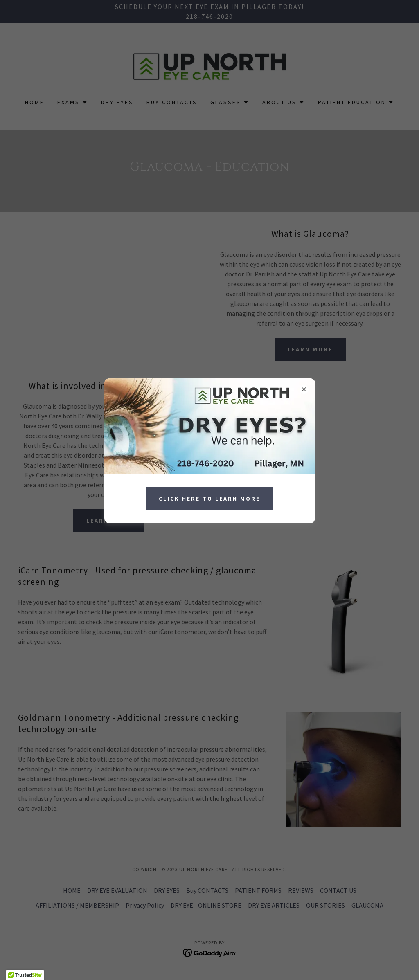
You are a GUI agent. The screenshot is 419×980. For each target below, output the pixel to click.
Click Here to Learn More (209, 499)
